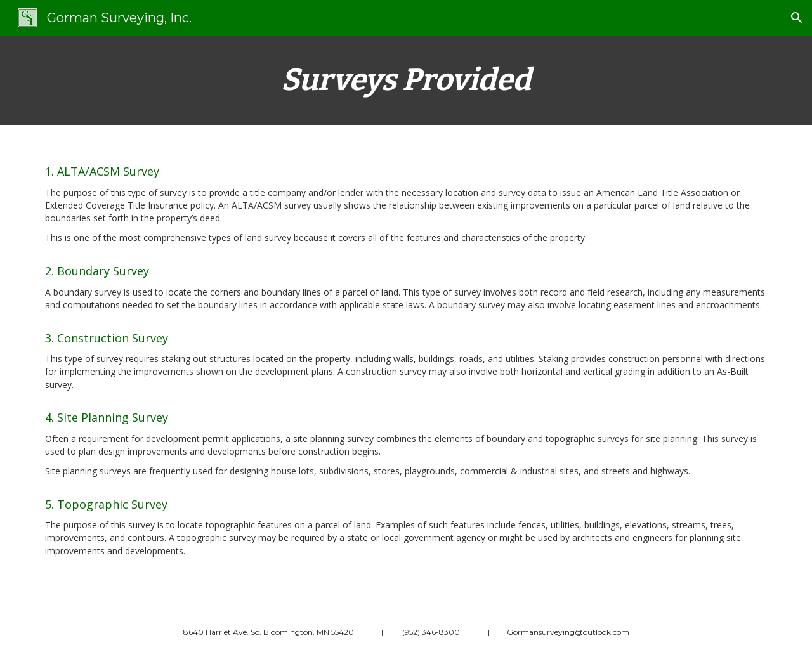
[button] (797, 18)
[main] (406, 80)
